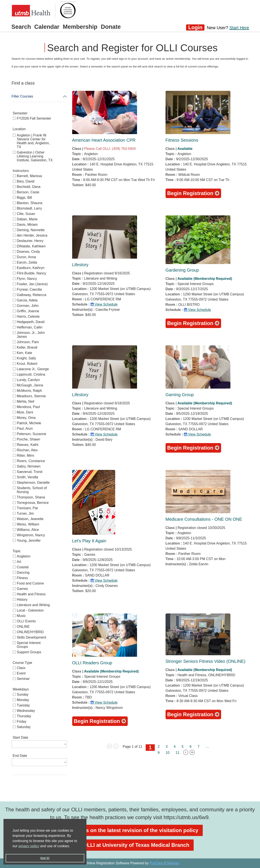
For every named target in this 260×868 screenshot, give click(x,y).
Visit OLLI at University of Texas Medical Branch (130, 845)
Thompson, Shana (31, 497)
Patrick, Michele (29, 423)
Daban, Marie (27, 219)
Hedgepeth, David (31, 322)
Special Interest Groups (29, 645)
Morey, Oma (26, 418)
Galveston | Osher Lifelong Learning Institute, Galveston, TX (35, 156)
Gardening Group (182, 270)
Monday (23, 700)
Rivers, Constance (31, 461)
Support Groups (29, 652)
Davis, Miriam (27, 225)
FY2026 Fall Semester (34, 118)
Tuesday (23, 705)
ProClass (157, 863)
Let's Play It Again (89, 541)
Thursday (24, 716)
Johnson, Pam (28, 342)
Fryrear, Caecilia (29, 289)
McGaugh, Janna (30, 385)
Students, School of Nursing (32, 490)
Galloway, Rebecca (32, 295)
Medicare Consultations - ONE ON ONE (204, 519)
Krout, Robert (27, 364)
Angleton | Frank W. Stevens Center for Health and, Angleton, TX (33, 141)
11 (177, 753)
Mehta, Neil (26, 401)
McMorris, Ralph (29, 391)
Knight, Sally (26, 358)
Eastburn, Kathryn (31, 268)
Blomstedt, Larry (29, 208)
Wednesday (26, 711)
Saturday (24, 727)
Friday (22, 721)
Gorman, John (28, 306)
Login (195, 27)
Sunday (23, 694)
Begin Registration (193, 193)
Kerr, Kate (25, 353)
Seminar (23, 679)
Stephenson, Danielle (33, 483)
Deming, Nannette (31, 230)
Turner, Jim (25, 513)
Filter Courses (22, 96)
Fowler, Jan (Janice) (32, 284)
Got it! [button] (45, 858)
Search (21, 27)
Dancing (23, 573)
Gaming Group (180, 395)
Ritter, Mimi (26, 456)
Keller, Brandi (27, 347)
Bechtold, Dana (29, 187)
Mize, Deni (25, 412)
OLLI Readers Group (92, 663)
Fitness (22, 578)
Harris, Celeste (28, 316)
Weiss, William (28, 524)
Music (21, 616)
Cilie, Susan (26, 214)
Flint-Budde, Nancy (32, 273)
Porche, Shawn (29, 439)
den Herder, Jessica (32, 235)
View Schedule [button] (104, 304)
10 (168, 753)
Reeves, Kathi (28, 445)
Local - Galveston (30, 610)
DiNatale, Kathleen (31, 246)
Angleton (24, 556)
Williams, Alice (28, 530)
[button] (72, 846)
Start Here (239, 28)
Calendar (47, 27)
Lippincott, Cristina (31, 374)
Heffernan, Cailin (30, 327)
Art (19, 562)
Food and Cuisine (30, 583)
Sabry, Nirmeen (29, 466)
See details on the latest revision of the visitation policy (130, 830)
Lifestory (80, 265)
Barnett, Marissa (29, 176)
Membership (80, 27)
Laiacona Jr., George (33, 369)
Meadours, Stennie (31, 396)
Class (21, 668)
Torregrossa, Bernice (33, 503)
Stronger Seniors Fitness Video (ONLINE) (206, 661)
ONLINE (23, 627)
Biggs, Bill (24, 198)
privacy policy (29, 846)
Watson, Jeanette (30, 519)
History (22, 600)
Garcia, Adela (27, 300)
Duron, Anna (26, 257)
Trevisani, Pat (27, 508)
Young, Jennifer (29, 540)
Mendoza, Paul (28, 407)
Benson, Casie (28, 192)
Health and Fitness (31, 594)
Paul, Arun (25, 428)
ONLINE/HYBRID (30, 632)
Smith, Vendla (28, 477)
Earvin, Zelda (27, 262)
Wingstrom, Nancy (31, 535)
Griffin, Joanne (28, 311)
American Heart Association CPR (104, 140)
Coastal (23, 567)
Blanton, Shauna (30, 203)
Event (21, 673)
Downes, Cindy (29, 252)
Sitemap (173, 863)
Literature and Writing (33, 605)
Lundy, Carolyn (28, 380)
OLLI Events (26, 621)
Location (19, 129)
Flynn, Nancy (27, 279)
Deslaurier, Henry (30, 241)
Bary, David (26, 181)
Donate (111, 27)
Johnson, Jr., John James (31, 335)
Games (22, 589)
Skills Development (32, 637)
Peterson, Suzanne (32, 434)
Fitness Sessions (182, 140)
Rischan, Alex (27, 450)
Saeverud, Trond (30, 472)
